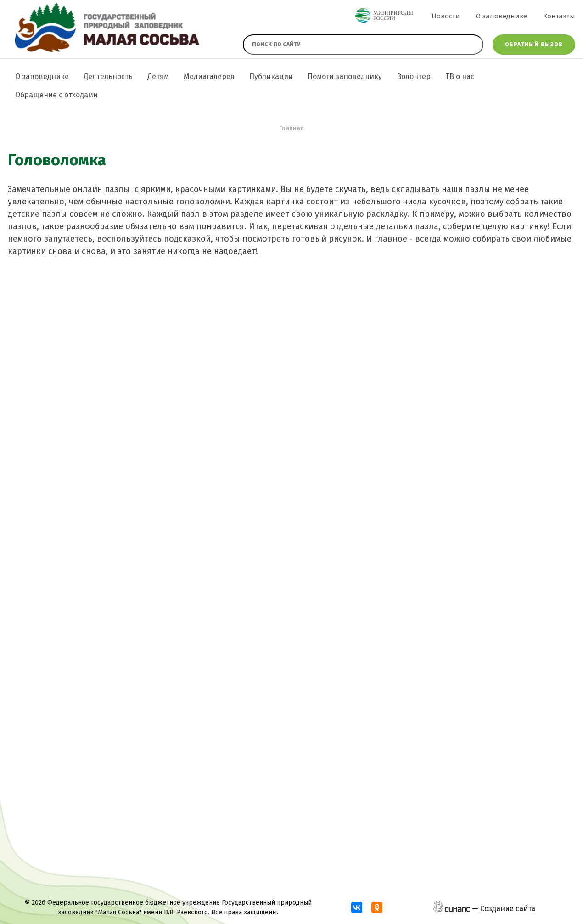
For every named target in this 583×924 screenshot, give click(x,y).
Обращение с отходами (56, 95)
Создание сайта (508, 909)
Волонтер (414, 76)
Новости (446, 16)
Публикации (271, 76)
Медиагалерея (209, 76)
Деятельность (108, 76)
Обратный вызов (534, 45)
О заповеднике (502, 16)
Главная (291, 128)
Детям (158, 76)
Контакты (559, 16)
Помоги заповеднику (345, 76)
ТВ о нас (460, 76)
